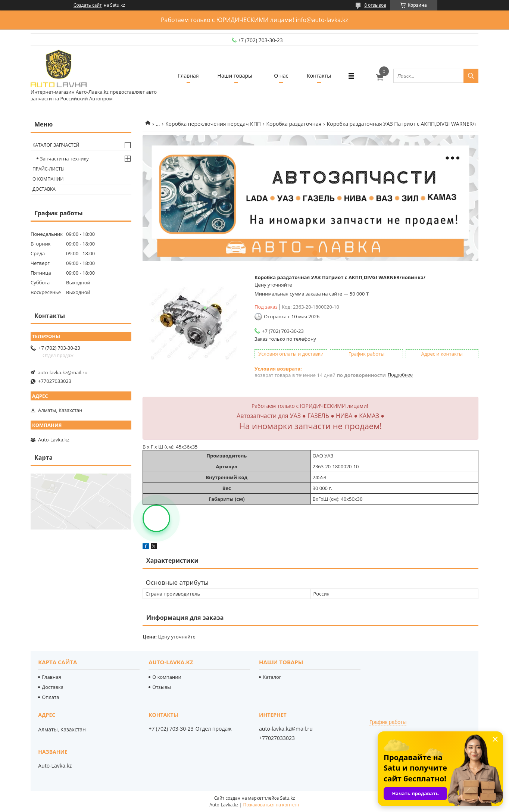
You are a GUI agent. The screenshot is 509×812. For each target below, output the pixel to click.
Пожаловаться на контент (271, 805)
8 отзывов (375, 5)
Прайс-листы (49, 169)
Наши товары (235, 76)
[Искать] (471, 76)
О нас (281, 76)
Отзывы (162, 687)
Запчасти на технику (64, 159)
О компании (48, 179)
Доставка (44, 189)
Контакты (319, 76)
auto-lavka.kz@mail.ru (63, 372)
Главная (188, 76)
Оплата (50, 697)
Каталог (272, 677)
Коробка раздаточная (294, 124)
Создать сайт (88, 5)
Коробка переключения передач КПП (213, 124)
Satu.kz (287, 798)
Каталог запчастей (56, 145)
